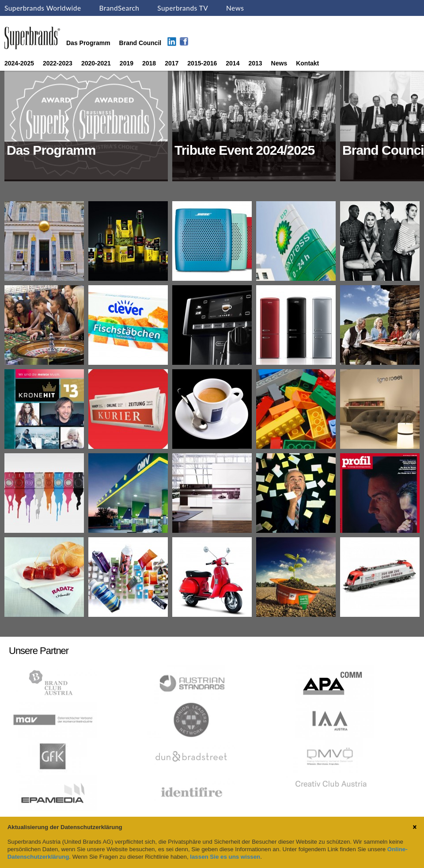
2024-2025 (19, 63)
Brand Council (140, 43)
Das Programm (88, 43)
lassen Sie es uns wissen (225, 857)
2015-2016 (202, 63)
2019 (127, 63)
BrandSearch (119, 8)
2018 (149, 63)
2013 (255, 63)
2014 (233, 63)
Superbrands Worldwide (43, 8)
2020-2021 (96, 63)
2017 (172, 63)
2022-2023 (58, 63)
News (235, 8)
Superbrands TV (183, 8)
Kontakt (307, 63)
